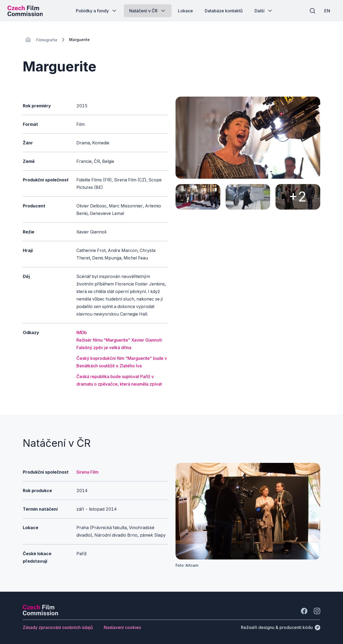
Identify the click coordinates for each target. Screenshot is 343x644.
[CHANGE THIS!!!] (28, 40)
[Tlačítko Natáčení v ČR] (148, 11)
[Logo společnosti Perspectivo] (40, 614)
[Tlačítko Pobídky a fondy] (97, 11)
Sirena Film (87, 472)
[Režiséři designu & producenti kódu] (281, 627)
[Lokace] (47, 40)
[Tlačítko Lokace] (185, 11)
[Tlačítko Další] (264, 11)
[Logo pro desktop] (26, 11)
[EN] (327, 11)
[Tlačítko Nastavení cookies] (122, 627)
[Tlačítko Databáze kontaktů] (224, 11)
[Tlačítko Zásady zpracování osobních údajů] (58, 627)
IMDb (82, 332)
